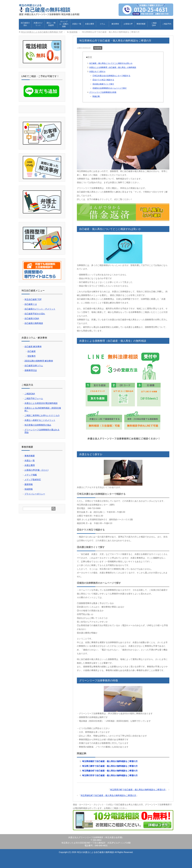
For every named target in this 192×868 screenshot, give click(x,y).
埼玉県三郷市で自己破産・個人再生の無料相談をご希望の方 (110, 766)
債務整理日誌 (31, 370)
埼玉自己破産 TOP (33, 299)
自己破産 (32, 351)
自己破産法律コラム (34, 365)
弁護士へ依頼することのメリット (40, 420)
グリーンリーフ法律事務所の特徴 (103, 92)
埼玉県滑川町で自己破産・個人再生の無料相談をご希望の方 (138, 789)
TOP (42, 32)
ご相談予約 (167, 24)
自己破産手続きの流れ (35, 314)
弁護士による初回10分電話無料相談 (41, 403)
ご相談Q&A (154, 24)
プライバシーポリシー (35, 494)
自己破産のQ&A (32, 318)
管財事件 (32, 356)
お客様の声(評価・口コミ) (37, 470)
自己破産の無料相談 (34, 323)
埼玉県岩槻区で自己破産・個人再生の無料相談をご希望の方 (110, 761)
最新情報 (29, 484)
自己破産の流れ (25, 24)
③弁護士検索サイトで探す (103, 84)
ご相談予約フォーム (34, 398)
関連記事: (96, 96)
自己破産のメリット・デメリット (40, 309)
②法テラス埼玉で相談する (103, 80)
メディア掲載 (31, 475)
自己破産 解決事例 (33, 346)
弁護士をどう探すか (97, 71)
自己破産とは (31, 304)
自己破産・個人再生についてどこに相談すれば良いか (111, 63)
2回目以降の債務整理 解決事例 (39, 361)
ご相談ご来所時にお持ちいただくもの (42, 415)
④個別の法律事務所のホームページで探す (110, 88)
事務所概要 (141, 24)
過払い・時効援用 (51, 24)
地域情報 (98, 48)
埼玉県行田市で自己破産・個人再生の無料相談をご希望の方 (110, 775)
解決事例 (115, 24)
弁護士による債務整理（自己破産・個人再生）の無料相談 (113, 67)
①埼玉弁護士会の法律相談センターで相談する (111, 75)
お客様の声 (128, 24)
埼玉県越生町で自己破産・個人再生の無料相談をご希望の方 (110, 771)
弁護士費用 (89, 24)
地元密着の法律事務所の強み (38, 425)
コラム (102, 24)
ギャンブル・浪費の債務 (64, 24)
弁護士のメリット (38, 24)
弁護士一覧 (77, 24)
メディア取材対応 (33, 479)
